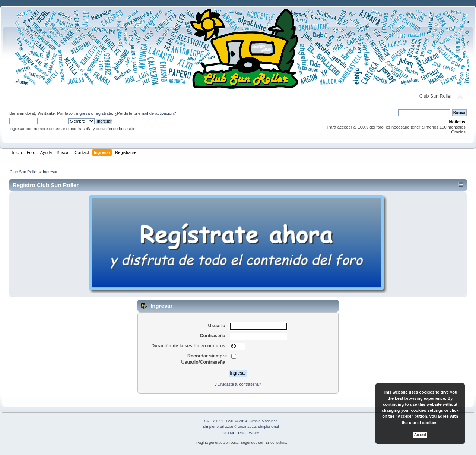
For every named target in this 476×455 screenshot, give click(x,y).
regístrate (103, 113)
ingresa (83, 113)
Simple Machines (263, 421)
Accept (420, 435)
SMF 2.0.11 (214, 421)
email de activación (156, 113)
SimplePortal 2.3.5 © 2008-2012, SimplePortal (241, 426)
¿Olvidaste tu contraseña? (238, 384)
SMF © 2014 (237, 421)
